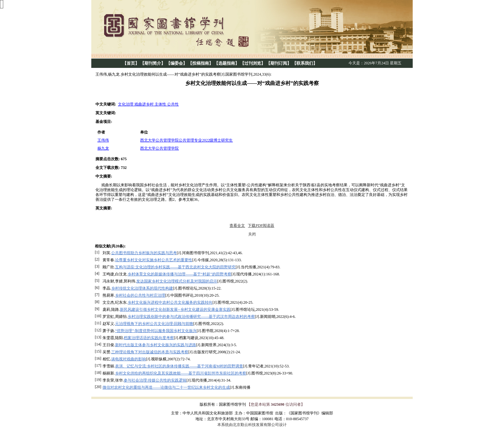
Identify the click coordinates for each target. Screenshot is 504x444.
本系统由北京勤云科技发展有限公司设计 (252, 425)
